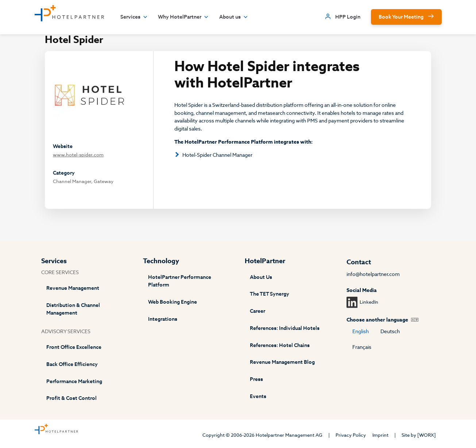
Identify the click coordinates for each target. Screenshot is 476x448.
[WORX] (427, 435)
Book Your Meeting (401, 17)
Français (362, 347)
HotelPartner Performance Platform (180, 281)
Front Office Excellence (74, 347)
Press (256, 379)
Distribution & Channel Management (73, 309)
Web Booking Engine (173, 302)
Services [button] (134, 17)
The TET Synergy (270, 294)
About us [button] (234, 17)
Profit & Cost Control (71, 398)
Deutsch (390, 332)
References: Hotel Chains (280, 345)
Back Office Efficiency (72, 364)
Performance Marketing (74, 381)
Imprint (380, 435)
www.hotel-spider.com (78, 155)
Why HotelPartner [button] (183, 17)
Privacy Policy (351, 435)
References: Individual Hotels (285, 328)
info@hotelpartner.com (373, 274)
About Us (261, 277)
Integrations (163, 319)
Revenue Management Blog (282, 362)
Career (258, 311)
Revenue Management (73, 288)
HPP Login (348, 17)
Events (258, 396)
